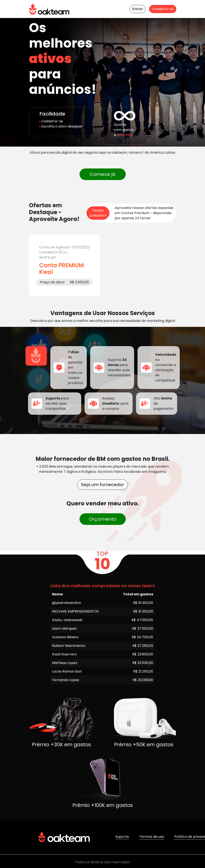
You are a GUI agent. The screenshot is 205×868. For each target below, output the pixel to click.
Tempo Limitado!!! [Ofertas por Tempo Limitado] (98, 213)
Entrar (138, 9)
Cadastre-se (163, 9)
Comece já (102, 174)
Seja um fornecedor (102, 485)
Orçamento (102, 519)
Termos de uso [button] (152, 837)
